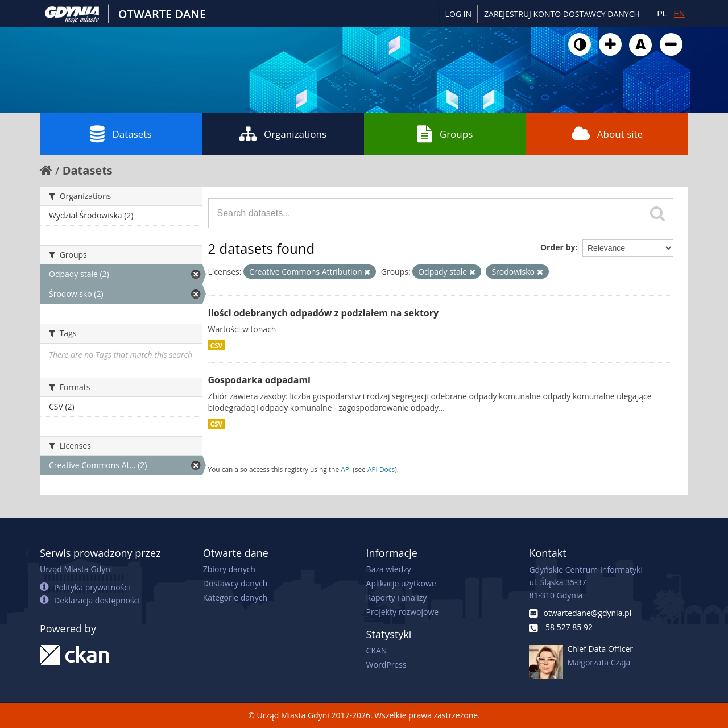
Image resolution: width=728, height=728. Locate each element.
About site (607, 134)
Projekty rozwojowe (403, 612)
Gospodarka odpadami (259, 380)
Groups (445, 134)
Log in (458, 14)
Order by (558, 247)
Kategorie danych (235, 597)
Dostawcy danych (235, 583)
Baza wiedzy (389, 569)
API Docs (381, 469)
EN (679, 14)
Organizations (283, 134)
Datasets (121, 134)
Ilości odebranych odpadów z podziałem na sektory (324, 313)
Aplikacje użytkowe (401, 583)
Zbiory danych (229, 569)
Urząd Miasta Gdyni (76, 569)
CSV (217, 345)
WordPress (386, 665)
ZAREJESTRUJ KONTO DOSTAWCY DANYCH (562, 14)
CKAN (377, 650)
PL (662, 14)
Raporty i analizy (397, 597)
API (346, 469)
